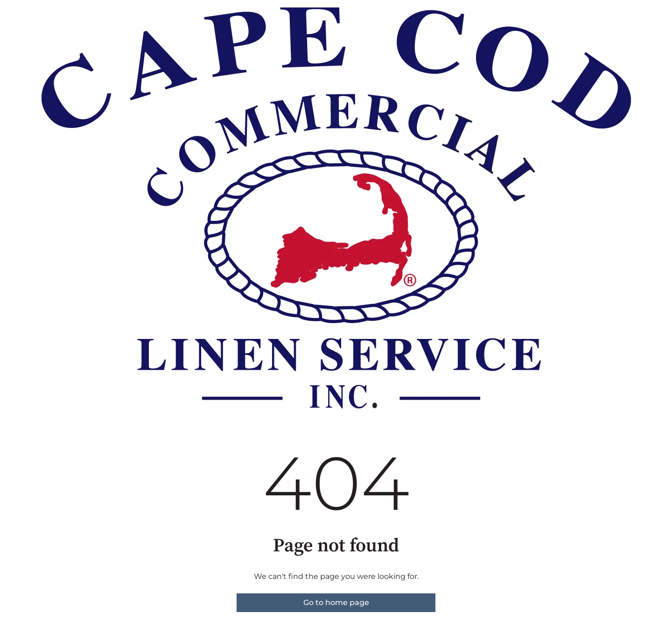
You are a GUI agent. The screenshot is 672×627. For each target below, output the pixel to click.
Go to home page (336, 602)
